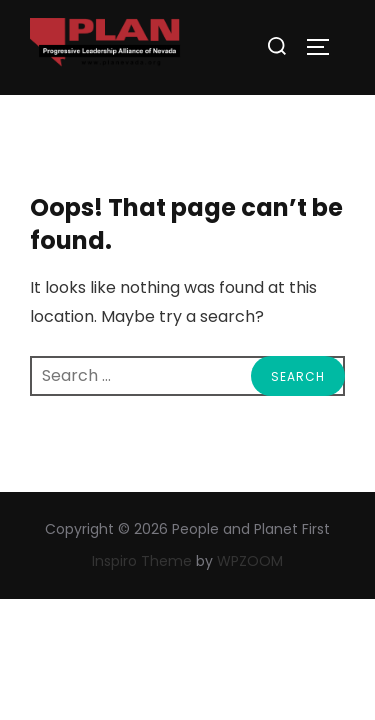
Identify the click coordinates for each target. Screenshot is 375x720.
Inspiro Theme (142, 561)
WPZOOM (250, 561)
